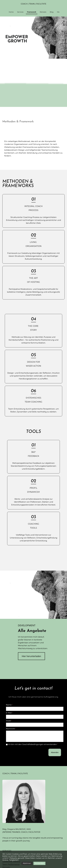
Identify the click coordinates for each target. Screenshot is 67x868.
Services (20, 12)
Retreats (43, 12)
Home (11, 12)
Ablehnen (27, 863)
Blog (52, 12)
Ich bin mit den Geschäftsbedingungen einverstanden (32, 744)
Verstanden (39, 863)
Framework (32, 12)
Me (58, 12)
